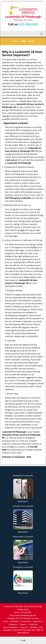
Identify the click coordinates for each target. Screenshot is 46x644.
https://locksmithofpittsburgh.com (23, 615)
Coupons (23, 624)
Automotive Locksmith (23, 537)
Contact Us (33, 624)
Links (41, 627)
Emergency (13, 624)
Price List (24, 627)
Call (23, 640)
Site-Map (33, 627)
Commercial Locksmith (23, 506)
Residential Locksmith (23, 476)
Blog (23, 41)
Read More (23, 501)
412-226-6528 (29, 24)
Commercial (26, 621)
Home (15, 41)
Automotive (38, 621)
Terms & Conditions (11, 627)
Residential (15, 621)
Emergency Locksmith (23, 567)
